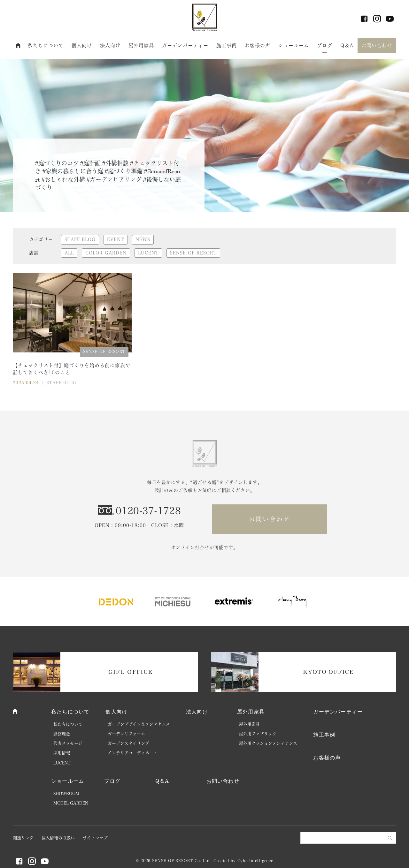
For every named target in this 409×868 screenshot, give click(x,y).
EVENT (116, 239)
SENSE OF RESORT (193, 253)
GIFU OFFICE (131, 672)
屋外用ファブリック (258, 734)
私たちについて (46, 45)
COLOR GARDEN (106, 253)
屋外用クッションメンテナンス (268, 743)
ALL (69, 253)
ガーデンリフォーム (126, 734)
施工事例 (227, 45)
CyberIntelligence (255, 861)
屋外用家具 (141, 45)
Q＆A (347, 45)
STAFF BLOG (80, 239)
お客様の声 (258, 45)
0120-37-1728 (148, 511)
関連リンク (23, 838)
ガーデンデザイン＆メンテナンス (139, 724)
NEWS (143, 239)
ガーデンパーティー (185, 45)
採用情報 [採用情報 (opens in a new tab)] (62, 753)
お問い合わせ (377, 45)
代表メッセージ (68, 743)
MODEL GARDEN (71, 803)
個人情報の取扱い (58, 838)
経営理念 (62, 734)
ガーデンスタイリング (128, 743)
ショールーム (294, 45)
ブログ (325, 45)
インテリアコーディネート (133, 753)
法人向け (110, 45)
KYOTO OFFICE (328, 672)
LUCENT (148, 253)
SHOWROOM (66, 793)
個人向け (82, 45)
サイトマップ (95, 838)
